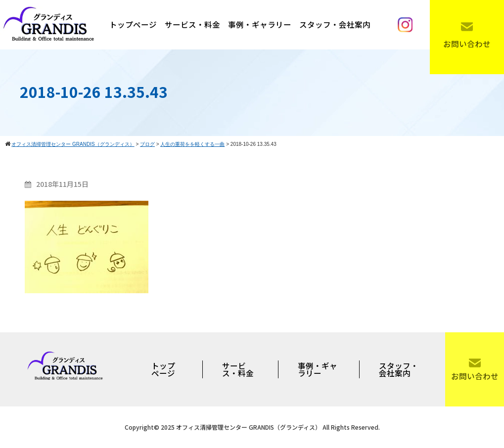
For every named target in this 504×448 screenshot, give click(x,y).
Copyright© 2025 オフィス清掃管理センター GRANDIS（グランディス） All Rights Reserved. (252, 427)
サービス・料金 (192, 24)
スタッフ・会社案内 (335, 24)
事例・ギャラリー (260, 24)
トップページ (133, 24)
